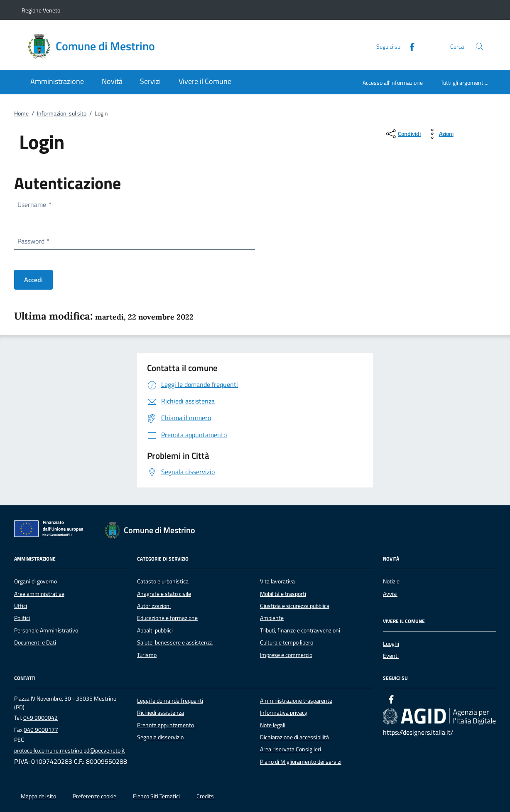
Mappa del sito (38, 796)
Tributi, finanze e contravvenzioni (300, 630)
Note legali (273, 725)
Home (21, 113)
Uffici (21, 606)
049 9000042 (40, 718)
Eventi (391, 656)
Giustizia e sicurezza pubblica (295, 606)
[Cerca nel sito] (479, 46)
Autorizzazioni (154, 606)
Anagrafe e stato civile (164, 594)
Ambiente (272, 618)
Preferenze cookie (94, 796)
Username (34, 204)
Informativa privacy (284, 713)
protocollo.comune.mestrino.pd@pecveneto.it (70, 750)
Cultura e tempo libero (287, 642)
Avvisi (390, 594)
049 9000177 (41, 730)
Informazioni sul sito (62, 113)
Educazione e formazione (167, 618)
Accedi (33, 280)
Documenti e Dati (35, 642)
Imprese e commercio (286, 655)
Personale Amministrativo (46, 630)
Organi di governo (36, 581)
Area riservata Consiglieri (291, 749)
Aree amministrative (39, 594)
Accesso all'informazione (393, 82)
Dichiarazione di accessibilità (294, 737)
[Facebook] (409, 46)
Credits (205, 796)
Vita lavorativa (277, 581)
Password (33, 241)
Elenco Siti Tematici (156, 796)
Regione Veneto (41, 10)
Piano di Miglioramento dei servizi (301, 762)
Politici (22, 618)
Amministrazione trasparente (296, 701)
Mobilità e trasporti (283, 594)
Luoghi (391, 644)
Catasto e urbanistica (163, 581)
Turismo (147, 655)
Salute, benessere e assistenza (175, 642)
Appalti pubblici (155, 630)
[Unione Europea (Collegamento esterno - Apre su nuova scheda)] (51, 530)
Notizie (391, 581)
